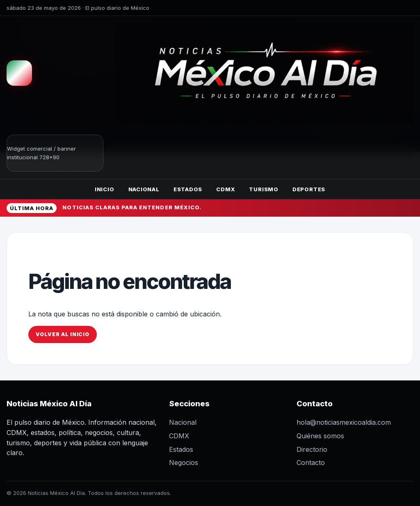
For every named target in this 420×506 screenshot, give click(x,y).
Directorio (312, 449)
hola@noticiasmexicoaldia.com (344, 422)
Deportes (309, 189)
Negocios (184, 462)
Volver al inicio (63, 334)
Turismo (264, 189)
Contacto (311, 462)
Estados (188, 189)
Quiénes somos (320, 436)
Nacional (144, 189)
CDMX (226, 189)
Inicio (105, 189)
